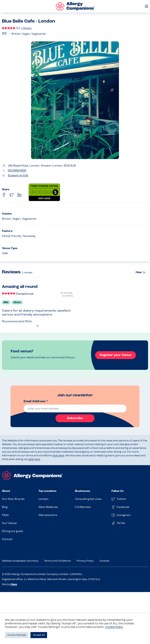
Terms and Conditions (57, 561)
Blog (5, 507)
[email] (75, 408)
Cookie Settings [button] (17, 635)
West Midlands (48, 507)
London (43, 499)
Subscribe (75, 418)
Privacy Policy (85, 561)
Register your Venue (115, 355)
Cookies (104, 561)
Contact (7, 539)
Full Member (83, 507)
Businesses (83, 491)
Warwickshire (48, 515)
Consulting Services (88, 499)
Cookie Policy (114, 627)
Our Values (9, 523)
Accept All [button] (39, 635)
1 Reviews (26, 28)
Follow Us (118, 491)
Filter (141, 272)
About (6, 491)
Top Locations (47, 491)
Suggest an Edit (18, 176)
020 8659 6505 (17, 171)
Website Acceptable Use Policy (20, 561)
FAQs (5, 515)
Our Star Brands (13, 499)
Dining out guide (12, 531)
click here (58, 456)
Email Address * (36, 401)
